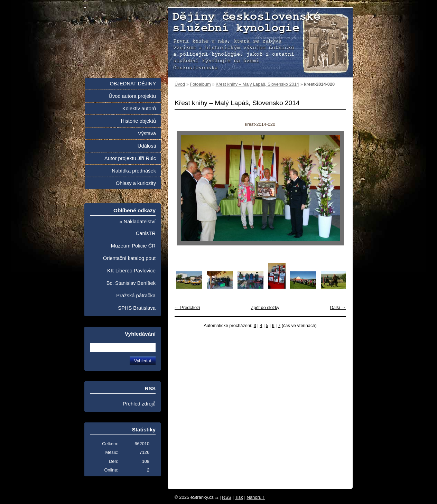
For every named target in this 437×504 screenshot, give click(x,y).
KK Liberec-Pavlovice (131, 271)
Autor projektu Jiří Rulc (130, 158)
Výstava (147, 133)
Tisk (239, 497)
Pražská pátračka (136, 296)
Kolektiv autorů (139, 109)
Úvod (180, 84)
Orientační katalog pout (129, 258)
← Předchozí (187, 307)
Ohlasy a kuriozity (136, 183)
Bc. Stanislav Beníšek (131, 283)
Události (147, 146)
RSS (227, 497)
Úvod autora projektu (132, 96)
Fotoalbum (200, 84)
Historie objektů (138, 121)
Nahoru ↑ (256, 497)
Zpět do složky (265, 307)
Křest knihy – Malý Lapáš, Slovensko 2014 (257, 84)
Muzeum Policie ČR (133, 246)
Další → (338, 307)
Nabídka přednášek (134, 171)
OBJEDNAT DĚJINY (133, 84)
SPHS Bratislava (137, 308)
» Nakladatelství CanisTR (137, 227)
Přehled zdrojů (139, 404)
